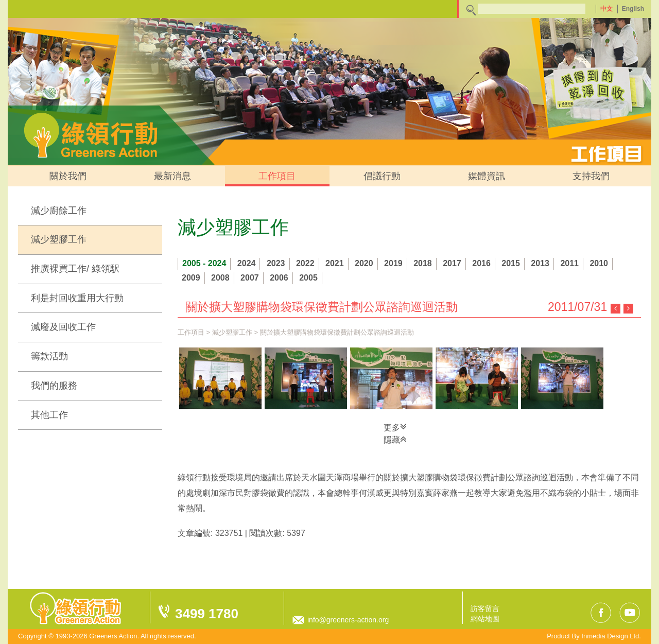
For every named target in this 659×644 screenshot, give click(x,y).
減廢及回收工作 (63, 327)
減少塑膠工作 (59, 239)
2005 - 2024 (204, 263)
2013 (540, 263)
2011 (569, 263)
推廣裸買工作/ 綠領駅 (75, 269)
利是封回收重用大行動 (77, 298)
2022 (305, 263)
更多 (395, 427)
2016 (481, 263)
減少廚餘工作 (59, 211)
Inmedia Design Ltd (610, 636)
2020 (364, 263)
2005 (308, 278)
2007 (250, 278)
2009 (191, 278)
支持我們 (591, 176)
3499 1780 (207, 614)
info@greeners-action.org (348, 620)
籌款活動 (49, 356)
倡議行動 (382, 176)
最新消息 (172, 176)
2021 (335, 263)
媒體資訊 (487, 176)
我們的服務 (54, 386)
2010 (599, 263)
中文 (606, 9)
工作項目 (277, 176)
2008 (220, 278)
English (633, 9)
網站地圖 (485, 619)
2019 (393, 263)
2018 (423, 263)
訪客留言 (485, 608)
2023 (276, 263)
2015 (511, 263)
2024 (247, 263)
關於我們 (68, 176)
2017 (452, 263)
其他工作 (49, 415)
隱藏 (395, 439)
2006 (279, 278)
